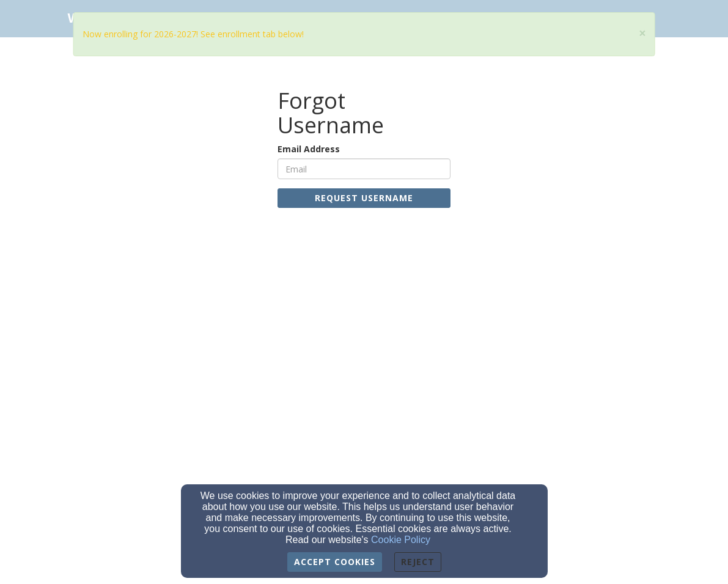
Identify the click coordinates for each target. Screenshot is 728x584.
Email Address (309, 149)
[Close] (642, 33)
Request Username (364, 198)
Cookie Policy (401, 540)
